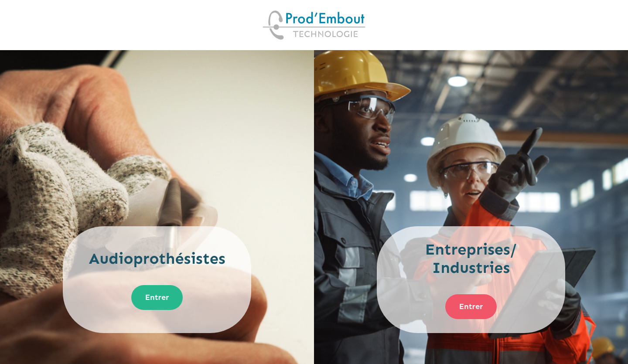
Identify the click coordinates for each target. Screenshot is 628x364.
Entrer (157, 297)
